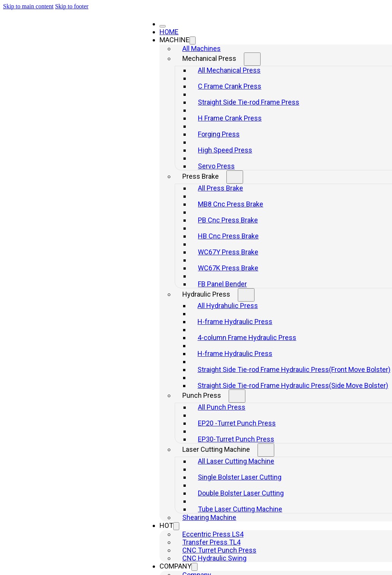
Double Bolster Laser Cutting (241, 493)
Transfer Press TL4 (211, 542)
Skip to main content (28, 6)
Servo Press (216, 166)
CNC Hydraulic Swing (214, 558)
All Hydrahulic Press (228, 306)
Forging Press (219, 134)
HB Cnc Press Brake (228, 236)
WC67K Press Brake (228, 268)
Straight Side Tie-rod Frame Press (249, 102)
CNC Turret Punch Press (219, 550)
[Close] (163, 26)
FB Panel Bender (222, 284)
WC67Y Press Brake (228, 252)
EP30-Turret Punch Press (236, 439)
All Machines (202, 48)
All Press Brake (220, 188)
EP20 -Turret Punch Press (237, 423)
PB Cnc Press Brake (228, 220)
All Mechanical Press (229, 70)
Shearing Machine (209, 517)
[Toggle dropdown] (193, 41)
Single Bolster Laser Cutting (240, 477)
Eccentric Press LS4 (213, 534)
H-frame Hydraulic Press (235, 322)
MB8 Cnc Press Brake (231, 204)
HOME (169, 32)
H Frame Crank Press (230, 118)
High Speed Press (225, 150)
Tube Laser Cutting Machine (240, 509)
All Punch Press (222, 407)
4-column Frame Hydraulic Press (247, 338)
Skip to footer (72, 6)
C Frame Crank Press (230, 86)
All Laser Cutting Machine (236, 461)
